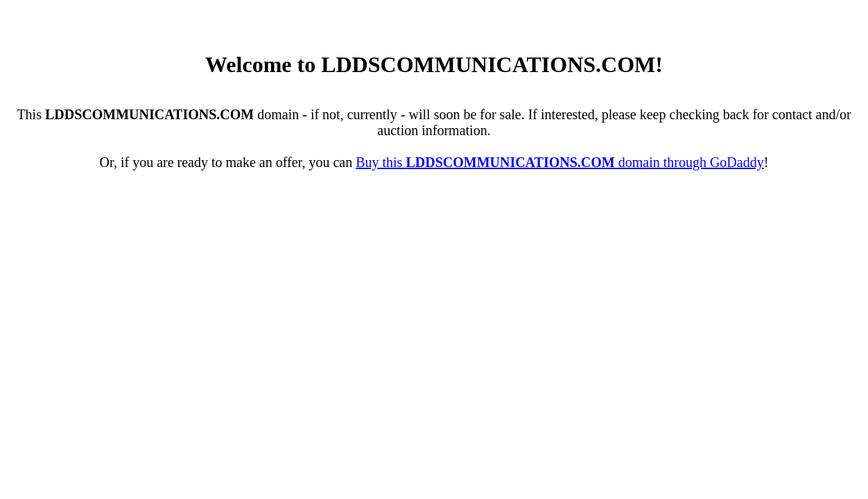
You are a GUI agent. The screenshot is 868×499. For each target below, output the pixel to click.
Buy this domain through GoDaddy (560, 162)
